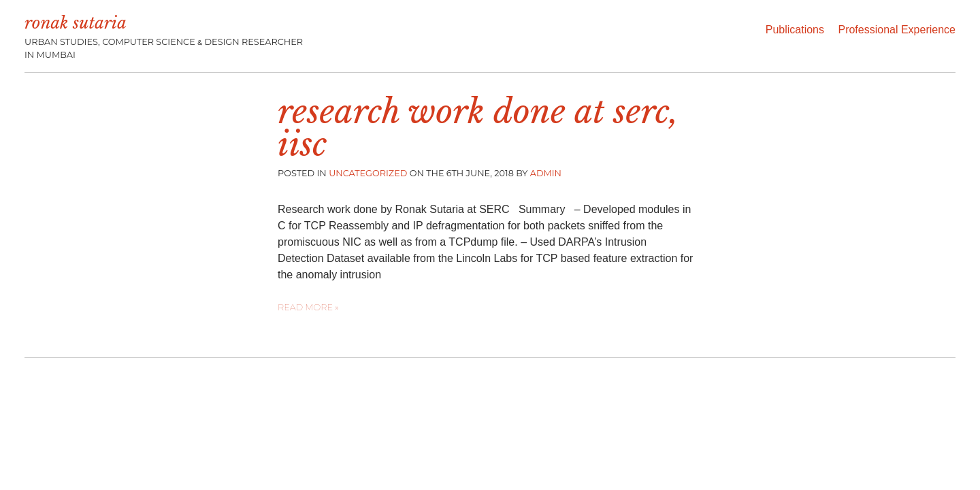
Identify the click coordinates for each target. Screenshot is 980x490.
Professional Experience (897, 30)
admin (546, 173)
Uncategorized (368, 173)
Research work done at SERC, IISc (478, 128)
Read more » (308, 307)
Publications (795, 30)
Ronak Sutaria (76, 23)
